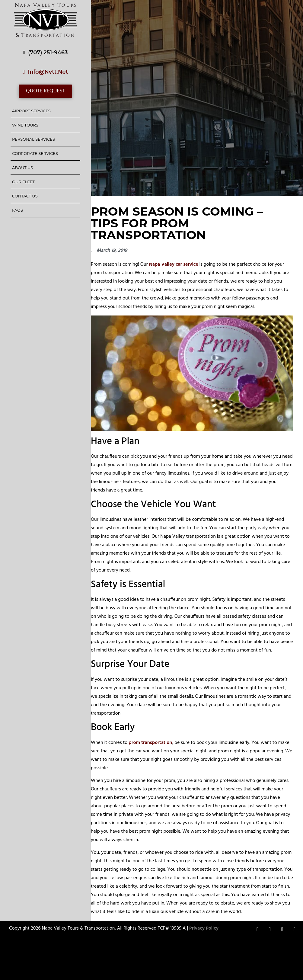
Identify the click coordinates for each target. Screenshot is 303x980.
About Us (22, 168)
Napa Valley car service (174, 264)
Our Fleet (23, 182)
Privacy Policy (204, 928)
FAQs (18, 210)
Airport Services (31, 111)
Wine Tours (25, 125)
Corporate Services (35, 153)
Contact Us (25, 196)
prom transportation (150, 743)
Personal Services (33, 139)
